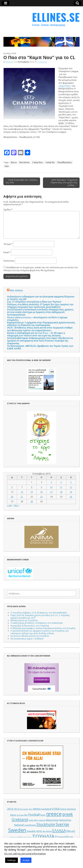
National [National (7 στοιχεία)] (19, 825)
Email (7, 252)
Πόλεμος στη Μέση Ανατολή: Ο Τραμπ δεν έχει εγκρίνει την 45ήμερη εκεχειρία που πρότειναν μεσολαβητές (40, 306)
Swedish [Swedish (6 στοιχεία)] (31, 831)
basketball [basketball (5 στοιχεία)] (46, 809)
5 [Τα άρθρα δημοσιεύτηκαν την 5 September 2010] (71, 482)
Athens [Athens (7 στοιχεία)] (37, 809)
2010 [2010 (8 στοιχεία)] (10, 809)
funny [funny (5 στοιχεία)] (43, 815)
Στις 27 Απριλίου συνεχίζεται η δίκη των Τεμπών (34, 302)
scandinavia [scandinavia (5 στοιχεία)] (30, 825)
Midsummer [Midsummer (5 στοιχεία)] (65, 820)
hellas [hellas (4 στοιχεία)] (31, 820)
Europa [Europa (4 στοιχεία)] (20, 815)
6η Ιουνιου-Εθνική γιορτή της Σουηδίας (30, 636)
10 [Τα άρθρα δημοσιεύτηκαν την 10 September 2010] (51, 487)
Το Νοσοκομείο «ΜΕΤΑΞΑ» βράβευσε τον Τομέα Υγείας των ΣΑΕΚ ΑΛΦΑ (40, 347)
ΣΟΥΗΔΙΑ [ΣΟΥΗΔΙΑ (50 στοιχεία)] (43, 836)
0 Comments (42, 62)
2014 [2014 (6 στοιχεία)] (16, 809)
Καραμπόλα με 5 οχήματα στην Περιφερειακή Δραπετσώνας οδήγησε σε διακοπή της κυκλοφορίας (41, 324)
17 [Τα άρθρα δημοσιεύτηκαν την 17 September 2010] (51, 492)
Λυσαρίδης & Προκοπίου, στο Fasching (30, 626)
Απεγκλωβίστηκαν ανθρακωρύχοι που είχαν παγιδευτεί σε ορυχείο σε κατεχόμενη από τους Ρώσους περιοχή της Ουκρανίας (40, 341)
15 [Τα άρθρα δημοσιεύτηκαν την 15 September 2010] (32, 492)
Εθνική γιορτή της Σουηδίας (24, 620)
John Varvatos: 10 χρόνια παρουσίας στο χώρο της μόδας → (64, 183)
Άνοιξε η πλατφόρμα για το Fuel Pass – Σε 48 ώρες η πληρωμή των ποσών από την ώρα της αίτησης (36, 334)
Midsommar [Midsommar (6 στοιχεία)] (52, 820)
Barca (14, 162)
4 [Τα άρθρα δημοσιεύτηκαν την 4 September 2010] (61, 482)
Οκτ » (16, 505)
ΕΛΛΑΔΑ (7, 53)
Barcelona (24, 162)
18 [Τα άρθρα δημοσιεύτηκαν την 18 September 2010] (61, 492)
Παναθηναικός (65, 162)
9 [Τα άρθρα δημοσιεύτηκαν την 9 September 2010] (41, 487)
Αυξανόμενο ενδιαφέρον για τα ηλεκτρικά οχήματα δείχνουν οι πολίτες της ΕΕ (41, 298)
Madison (10, 62)
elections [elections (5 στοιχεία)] (71, 809)
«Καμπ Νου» (65, 86)
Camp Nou (37, 162)
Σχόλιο (8, 209)
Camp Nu (50, 162)
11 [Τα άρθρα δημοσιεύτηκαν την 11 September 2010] (61, 487)
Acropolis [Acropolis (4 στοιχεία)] (24, 809)
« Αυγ (10, 505)
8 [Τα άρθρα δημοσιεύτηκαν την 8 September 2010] (32, 487)
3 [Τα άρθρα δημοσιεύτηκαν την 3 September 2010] (51, 482)
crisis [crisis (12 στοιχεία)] (56, 809)
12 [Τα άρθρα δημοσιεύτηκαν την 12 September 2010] (71, 487)
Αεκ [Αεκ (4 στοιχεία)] (44, 831)
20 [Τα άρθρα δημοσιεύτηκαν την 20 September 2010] (12, 497)
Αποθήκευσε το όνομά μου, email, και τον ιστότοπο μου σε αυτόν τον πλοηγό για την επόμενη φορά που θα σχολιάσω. (41, 269)
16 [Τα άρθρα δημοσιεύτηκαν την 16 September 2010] (41, 492)
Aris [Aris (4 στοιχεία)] (31, 809)
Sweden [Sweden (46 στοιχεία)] (17, 830)
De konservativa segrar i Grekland (27, 639)
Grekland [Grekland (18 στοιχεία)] (20, 819)
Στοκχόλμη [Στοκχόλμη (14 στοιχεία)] (64, 837)
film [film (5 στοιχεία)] (26, 815)
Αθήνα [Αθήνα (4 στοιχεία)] (49, 831)
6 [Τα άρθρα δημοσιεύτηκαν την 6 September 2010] (12, 487)
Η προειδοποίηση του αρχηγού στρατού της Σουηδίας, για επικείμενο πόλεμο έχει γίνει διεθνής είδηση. (40, 632)
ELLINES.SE (56, 17)
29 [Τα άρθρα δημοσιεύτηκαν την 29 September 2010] (32, 501)
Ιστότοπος (9, 261)
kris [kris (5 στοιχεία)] (36, 820)
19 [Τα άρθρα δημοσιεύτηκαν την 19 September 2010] (71, 492)
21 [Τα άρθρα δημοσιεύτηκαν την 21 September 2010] (22, 497)
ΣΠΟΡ (14, 53)
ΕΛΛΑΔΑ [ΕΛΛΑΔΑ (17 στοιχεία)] (59, 831)
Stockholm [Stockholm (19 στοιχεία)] (46, 824)
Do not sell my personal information (25, 853)
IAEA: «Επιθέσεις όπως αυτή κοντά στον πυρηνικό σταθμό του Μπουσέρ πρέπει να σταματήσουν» (40, 329)
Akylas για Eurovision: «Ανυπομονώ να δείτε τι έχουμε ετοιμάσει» (37, 319)
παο (7, 166)
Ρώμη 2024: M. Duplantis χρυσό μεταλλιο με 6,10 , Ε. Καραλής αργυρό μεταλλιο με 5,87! (40, 616)
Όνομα (8, 244)
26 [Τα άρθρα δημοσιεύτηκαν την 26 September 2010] (71, 497)
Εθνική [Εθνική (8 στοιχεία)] (71, 831)
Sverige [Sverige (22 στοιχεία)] (62, 824)
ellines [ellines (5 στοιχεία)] (13, 815)
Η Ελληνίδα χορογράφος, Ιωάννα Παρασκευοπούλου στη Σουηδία (43, 628)
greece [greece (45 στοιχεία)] (54, 814)
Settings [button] (12, 860)
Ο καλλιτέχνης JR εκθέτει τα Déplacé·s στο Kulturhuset (37, 623)
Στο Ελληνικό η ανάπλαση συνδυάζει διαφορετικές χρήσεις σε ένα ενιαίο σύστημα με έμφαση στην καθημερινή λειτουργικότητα (40, 312)
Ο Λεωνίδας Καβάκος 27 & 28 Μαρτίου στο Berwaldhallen (39, 613)
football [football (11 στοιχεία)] (34, 815)
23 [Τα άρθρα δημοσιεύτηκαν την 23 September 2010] (41, 497)
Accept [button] (26, 860)
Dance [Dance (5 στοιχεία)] (63, 809)
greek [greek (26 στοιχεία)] (67, 814)
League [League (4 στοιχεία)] (42, 820)
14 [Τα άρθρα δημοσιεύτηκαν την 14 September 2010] (22, 492)
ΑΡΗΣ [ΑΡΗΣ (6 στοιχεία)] (39, 831)
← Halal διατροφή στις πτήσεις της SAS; (22, 181)
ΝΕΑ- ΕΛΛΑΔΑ (16, 290)
